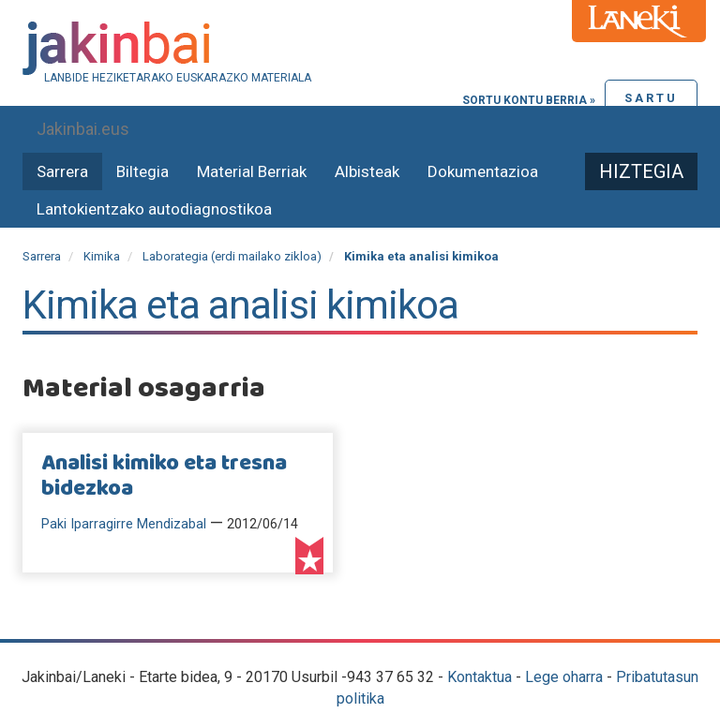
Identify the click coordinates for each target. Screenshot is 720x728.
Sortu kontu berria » (529, 100)
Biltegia (142, 171)
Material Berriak (252, 171)
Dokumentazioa (483, 171)
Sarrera (62, 171)
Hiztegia (641, 171)
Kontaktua (480, 677)
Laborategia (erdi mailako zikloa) (232, 256)
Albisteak (367, 171)
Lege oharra (564, 677)
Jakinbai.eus (83, 129)
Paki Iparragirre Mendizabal (124, 524)
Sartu (651, 98)
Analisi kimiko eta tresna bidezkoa (164, 476)
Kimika (102, 256)
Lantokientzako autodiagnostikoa (154, 209)
